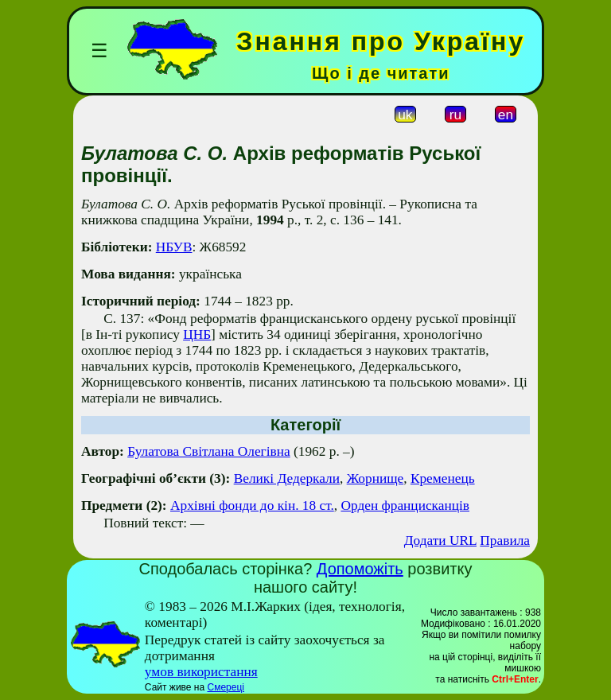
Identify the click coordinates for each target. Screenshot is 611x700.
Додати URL (440, 541)
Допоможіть (360, 569)
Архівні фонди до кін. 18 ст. (252, 506)
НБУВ (174, 247)
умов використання (201, 672)
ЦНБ (197, 334)
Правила (505, 541)
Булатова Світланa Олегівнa (209, 451)
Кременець (443, 478)
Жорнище (376, 478)
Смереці (225, 687)
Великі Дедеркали (287, 478)
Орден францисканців (405, 506)
